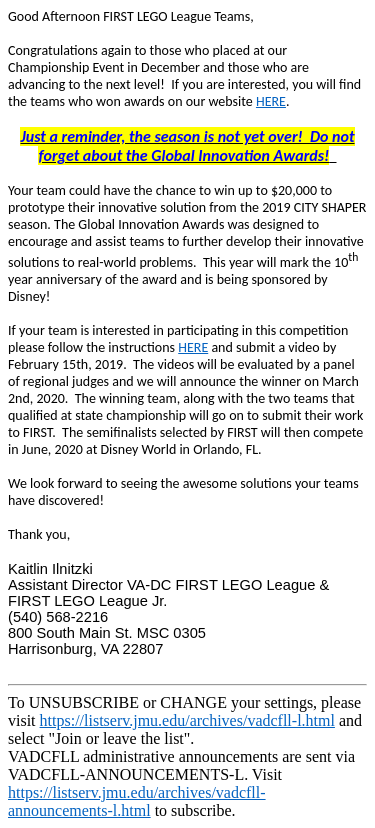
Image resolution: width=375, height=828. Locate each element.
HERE (271, 101)
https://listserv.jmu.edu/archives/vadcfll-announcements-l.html (137, 801)
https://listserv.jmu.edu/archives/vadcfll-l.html (187, 720)
